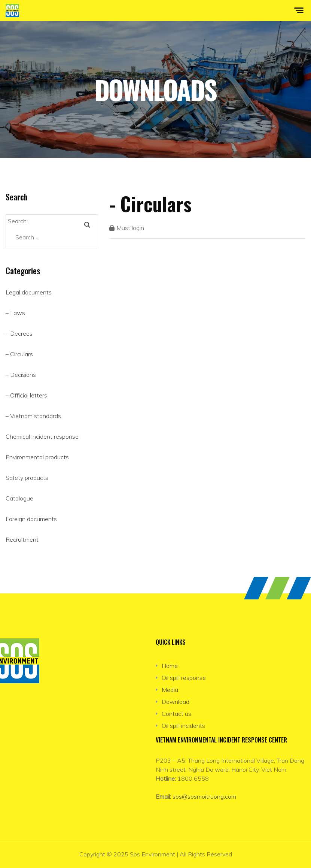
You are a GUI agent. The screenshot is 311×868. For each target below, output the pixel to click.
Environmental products (37, 457)
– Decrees (19, 333)
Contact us (176, 714)
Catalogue (19, 498)
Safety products (27, 478)
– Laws (15, 313)
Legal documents (29, 292)
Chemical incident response (42, 436)
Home (170, 666)
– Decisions (21, 375)
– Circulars (19, 354)
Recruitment (22, 539)
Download (176, 702)
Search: (18, 221)
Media (170, 690)
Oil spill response (184, 678)
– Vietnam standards (33, 416)
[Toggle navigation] (304, 10)
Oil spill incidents (183, 726)
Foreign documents (31, 519)
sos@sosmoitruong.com (204, 796)
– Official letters (26, 395)
